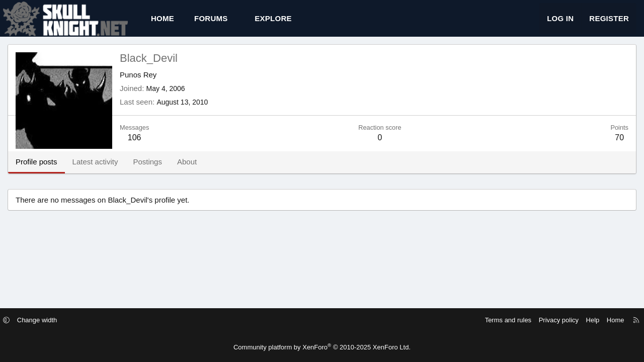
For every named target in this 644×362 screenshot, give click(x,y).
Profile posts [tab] (36, 171)
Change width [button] (46, 320)
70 (619, 147)
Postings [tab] (147, 171)
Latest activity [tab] (95, 171)
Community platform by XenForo (322, 347)
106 (135, 147)
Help (584, 320)
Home (163, 23)
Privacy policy (550, 320)
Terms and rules (499, 320)
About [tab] (187, 171)
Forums (211, 23)
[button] (237, 23)
